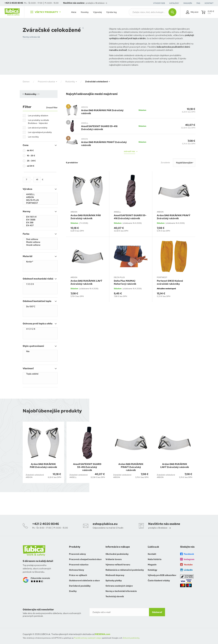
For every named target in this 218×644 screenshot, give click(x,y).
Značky (73, 591)
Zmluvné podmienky (131, 638)
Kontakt (152, 554)
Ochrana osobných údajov (119, 586)
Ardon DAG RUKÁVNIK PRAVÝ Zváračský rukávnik (104, 144)
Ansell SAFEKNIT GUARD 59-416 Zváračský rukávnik (99, 128)
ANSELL (40, 194)
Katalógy (152, 570)
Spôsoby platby (114, 580)
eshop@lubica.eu (105, 524)
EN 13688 (40, 220)
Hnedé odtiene (40, 245)
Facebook (187, 554)
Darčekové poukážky (80, 586)
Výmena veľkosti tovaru (118, 565)
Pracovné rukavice (79, 565)
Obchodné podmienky (117, 554)
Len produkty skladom (38, 116)
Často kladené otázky (159, 580)
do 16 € (30, 150)
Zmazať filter (52, 108)
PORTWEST (40, 203)
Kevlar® (40, 262)
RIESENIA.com (103, 634)
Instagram (187, 559)
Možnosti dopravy (115, 575)
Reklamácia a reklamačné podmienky (125, 570)
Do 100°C (40, 307)
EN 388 (40, 223)
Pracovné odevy (77, 554)
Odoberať (157, 612)
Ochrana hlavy (77, 570)
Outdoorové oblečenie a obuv (84, 580)
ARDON (40, 197)
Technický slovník (115, 596)
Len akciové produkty (38, 128)
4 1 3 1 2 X (40, 329)
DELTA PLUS (40, 200)
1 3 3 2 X (40, 284)
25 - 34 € (31, 161)
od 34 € (31, 166)
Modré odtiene (40, 242)
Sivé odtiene (40, 239)
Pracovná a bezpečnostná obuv (85, 559)
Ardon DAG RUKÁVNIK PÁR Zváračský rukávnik (102, 112)
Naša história (155, 559)
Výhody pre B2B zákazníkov (162, 575)
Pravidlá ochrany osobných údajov (88, 638)
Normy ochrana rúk (31, 37)
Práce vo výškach (78, 575)
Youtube (186, 565)
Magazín (152, 565)
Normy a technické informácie (121, 591)
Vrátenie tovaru (114, 559)
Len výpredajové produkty (40, 132)
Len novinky (33, 137)
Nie (40, 351)
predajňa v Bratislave (96, 3)
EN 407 (40, 225)
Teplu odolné (40, 374)
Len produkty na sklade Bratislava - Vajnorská (38, 122)
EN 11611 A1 (40, 217)
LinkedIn (186, 570)
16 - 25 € (31, 156)
